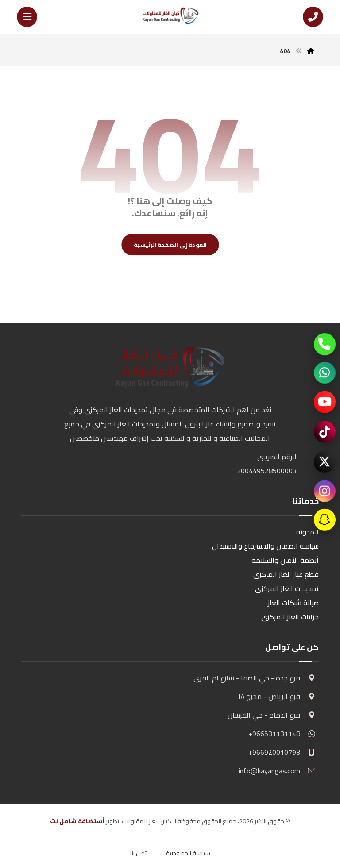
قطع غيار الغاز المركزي (286, 574)
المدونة (307, 532)
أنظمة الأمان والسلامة (285, 560)
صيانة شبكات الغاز (293, 603)
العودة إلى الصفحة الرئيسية (170, 244)
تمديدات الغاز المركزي (287, 588)
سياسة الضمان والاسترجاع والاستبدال (265, 546)
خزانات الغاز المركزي (290, 617)
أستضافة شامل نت (77, 821)
